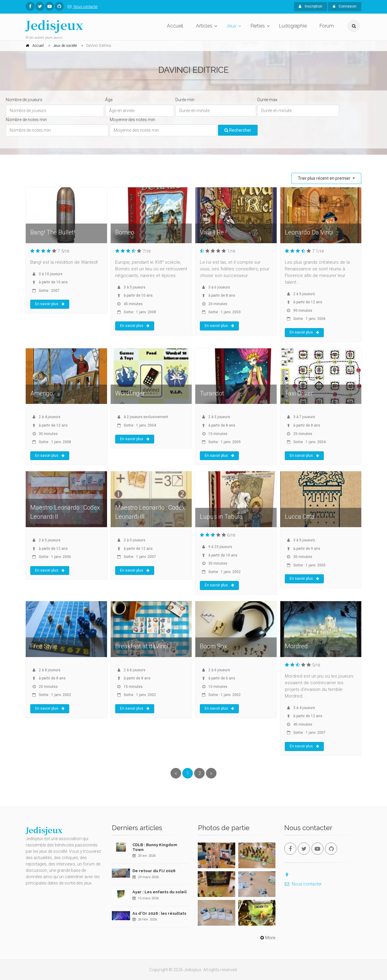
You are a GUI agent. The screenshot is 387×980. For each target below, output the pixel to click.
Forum (327, 26)
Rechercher (238, 130)
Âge (109, 100)
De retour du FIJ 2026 (154, 871)
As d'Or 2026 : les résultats (159, 913)
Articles (204, 26)
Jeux (231, 26)
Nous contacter (81, 7)
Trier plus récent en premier (325, 178)
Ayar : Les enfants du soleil (159, 892)
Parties (258, 26)
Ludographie (293, 26)
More (267, 938)
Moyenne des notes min (132, 120)
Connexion (345, 6)
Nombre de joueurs (24, 100)
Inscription (311, 6)
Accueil (175, 26)
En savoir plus (50, 304)
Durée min (185, 100)
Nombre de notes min (26, 120)
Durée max (267, 100)
